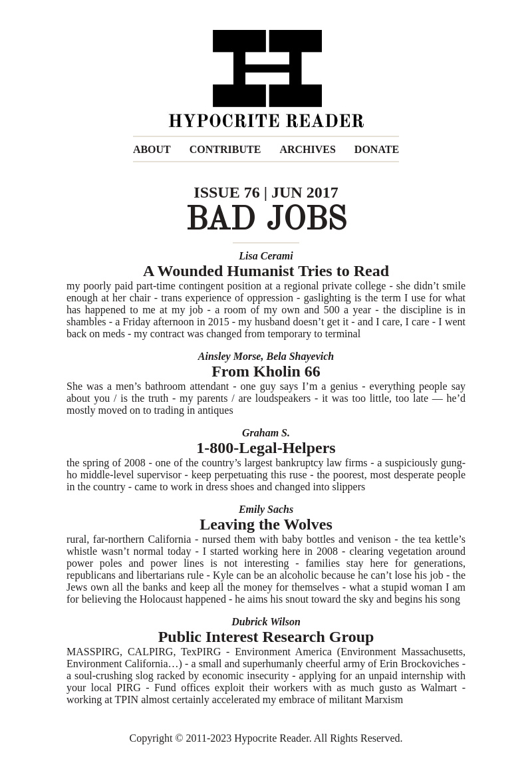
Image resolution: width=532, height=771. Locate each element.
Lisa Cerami (266, 256)
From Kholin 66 (266, 371)
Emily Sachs (266, 509)
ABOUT (152, 149)
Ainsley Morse (230, 356)
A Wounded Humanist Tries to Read (266, 271)
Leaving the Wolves (266, 524)
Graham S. (266, 433)
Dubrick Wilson (266, 622)
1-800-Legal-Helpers (266, 448)
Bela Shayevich (300, 356)
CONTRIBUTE (225, 149)
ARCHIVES (307, 149)
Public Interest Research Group (266, 637)
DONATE (377, 149)
